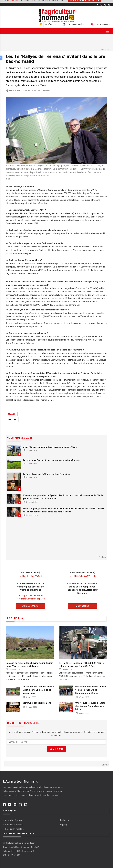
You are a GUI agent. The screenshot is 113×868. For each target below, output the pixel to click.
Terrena (12, 419)
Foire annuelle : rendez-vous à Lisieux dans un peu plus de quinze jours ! (38, 690)
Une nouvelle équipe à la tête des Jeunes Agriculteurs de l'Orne (90, 706)
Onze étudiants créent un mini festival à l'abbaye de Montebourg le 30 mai (91, 690)
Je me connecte (102, 24)
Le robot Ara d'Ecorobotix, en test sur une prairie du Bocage (51, 460)
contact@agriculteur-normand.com (19, 843)
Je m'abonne (43, 24)
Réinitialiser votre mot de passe (30, 599)
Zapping (64, 825)
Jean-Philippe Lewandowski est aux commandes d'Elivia (50, 447)
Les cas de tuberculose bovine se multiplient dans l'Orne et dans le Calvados (29, 665)
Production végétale (14, 829)
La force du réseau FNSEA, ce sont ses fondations (47, 474)
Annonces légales (72, 24)
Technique (65, 820)
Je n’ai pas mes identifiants (30, 595)
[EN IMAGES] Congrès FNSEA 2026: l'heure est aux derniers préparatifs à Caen (81, 665)
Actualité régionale (14, 820)
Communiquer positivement (37, 703)
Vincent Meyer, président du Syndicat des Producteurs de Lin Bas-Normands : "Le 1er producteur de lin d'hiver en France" (64, 497)
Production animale (14, 825)
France (12, 414)
